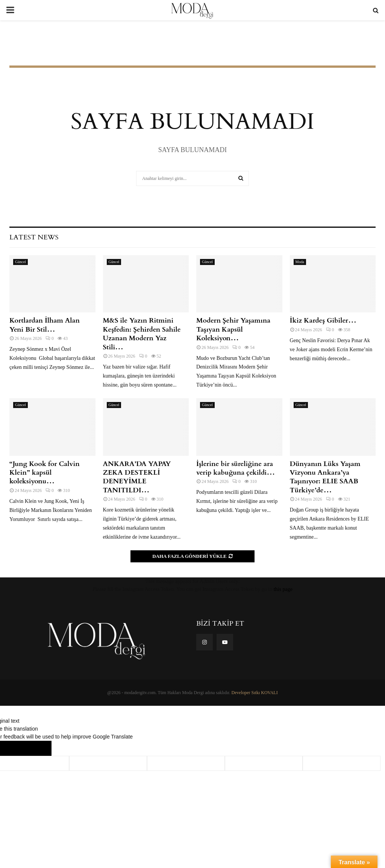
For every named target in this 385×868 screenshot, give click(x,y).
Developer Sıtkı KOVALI (255, 693)
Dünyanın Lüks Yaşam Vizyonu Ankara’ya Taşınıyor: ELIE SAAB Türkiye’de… (325, 477)
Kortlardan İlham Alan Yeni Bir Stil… (45, 325)
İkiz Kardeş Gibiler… (323, 321)
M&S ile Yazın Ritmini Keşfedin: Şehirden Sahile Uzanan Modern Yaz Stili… (142, 334)
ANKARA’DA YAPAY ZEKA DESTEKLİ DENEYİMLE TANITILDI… (137, 477)
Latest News (34, 237)
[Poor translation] (36, 748)
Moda (300, 262)
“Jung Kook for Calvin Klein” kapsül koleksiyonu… (45, 473)
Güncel (20, 262)
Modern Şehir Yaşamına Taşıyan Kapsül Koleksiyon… (233, 329)
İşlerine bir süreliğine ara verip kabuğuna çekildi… (236, 468)
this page (283, 589)
